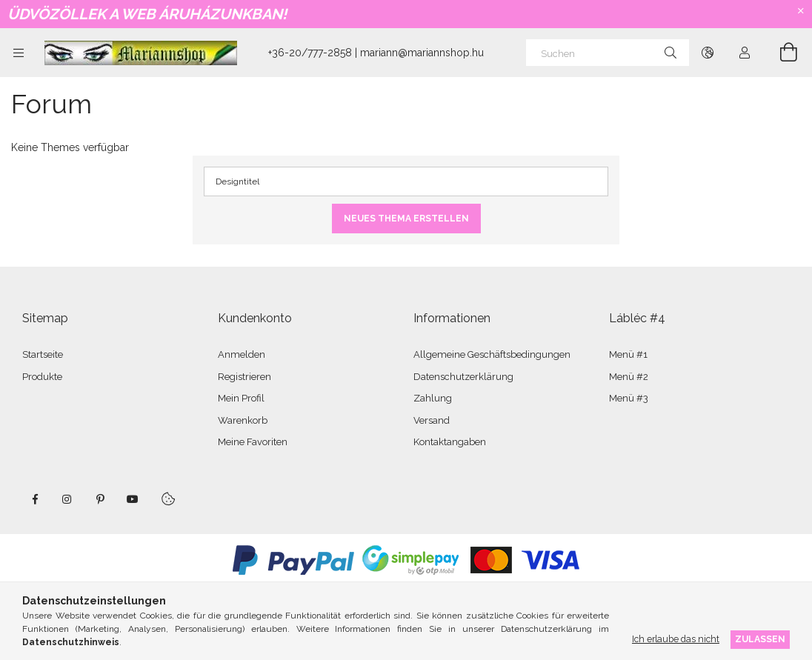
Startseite (43, 354)
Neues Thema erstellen (406, 219)
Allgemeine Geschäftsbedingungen (492, 354)
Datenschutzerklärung (463, 377)
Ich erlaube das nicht (676, 639)
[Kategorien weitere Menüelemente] (19, 53)
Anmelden (242, 354)
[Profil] (745, 53)
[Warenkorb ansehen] (780, 53)
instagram (67, 499)
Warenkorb (243, 420)
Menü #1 (628, 354)
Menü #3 (629, 398)
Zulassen (760, 639)
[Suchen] (608, 53)
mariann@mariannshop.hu (422, 53)
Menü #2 (629, 377)
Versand (432, 420)
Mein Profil (241, 398)
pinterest (100, 499)
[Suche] (670, 53)
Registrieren (244, 377)
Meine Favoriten (253, 442)
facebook (35, 499)
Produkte (42, 377)
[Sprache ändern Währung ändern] (708, 53)
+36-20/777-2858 (310, 53)
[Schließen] (801, 11)
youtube (133, 499)
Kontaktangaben (450, 442)
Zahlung (433, 398)
